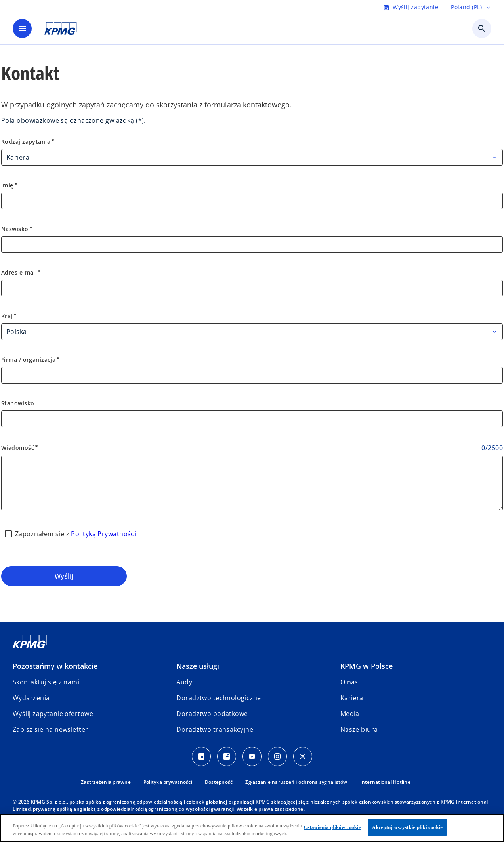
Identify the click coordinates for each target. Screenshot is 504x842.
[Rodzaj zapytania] (252, 157)
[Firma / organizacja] (252, 375)
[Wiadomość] (252, 483)
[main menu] (22, 29)
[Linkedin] (201, 756)
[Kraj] (252, 332)
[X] (303, 756)
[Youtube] (252, 756)
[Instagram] (277, 756)
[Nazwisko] (252, 244)
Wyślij (64, 576)
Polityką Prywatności (103, 534)
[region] (252, 828)
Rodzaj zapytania (28, 142)
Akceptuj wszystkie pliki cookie (407, 827)
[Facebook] (227, 756)
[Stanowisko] (252, 419)
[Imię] (252, 201)
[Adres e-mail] (252, 288)
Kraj (9, 316)
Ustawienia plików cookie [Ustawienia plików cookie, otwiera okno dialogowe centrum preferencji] (332, 827)
